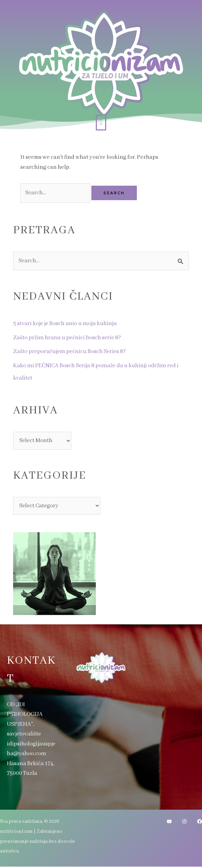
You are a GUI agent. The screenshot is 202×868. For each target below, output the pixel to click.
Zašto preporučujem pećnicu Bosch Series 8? (71, 352)
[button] (101, 123)
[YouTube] (169, 823)
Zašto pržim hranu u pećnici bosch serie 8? (68, 338)
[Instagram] (184, 823)
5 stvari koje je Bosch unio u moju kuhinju (66, 324)
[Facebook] (200, 823)
